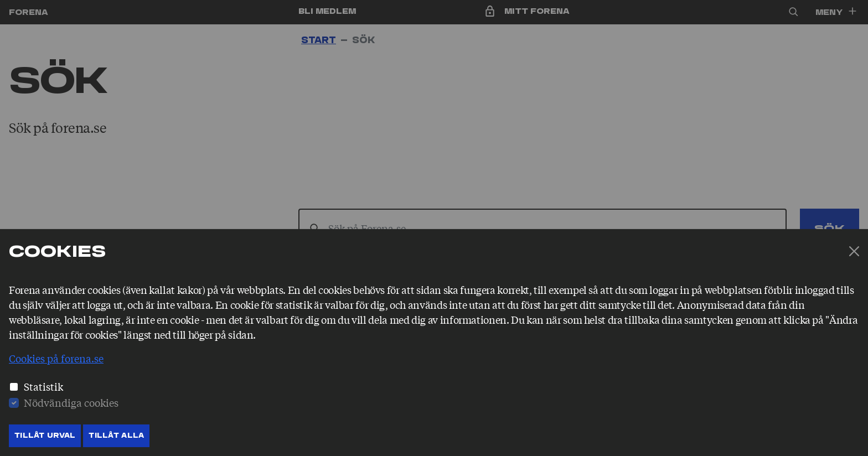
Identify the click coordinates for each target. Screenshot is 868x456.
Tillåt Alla (116, 436)
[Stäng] (854, 251)
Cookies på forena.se (56, 358)
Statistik (43, 386)
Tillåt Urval (45, 436)
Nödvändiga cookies (71, 402)
